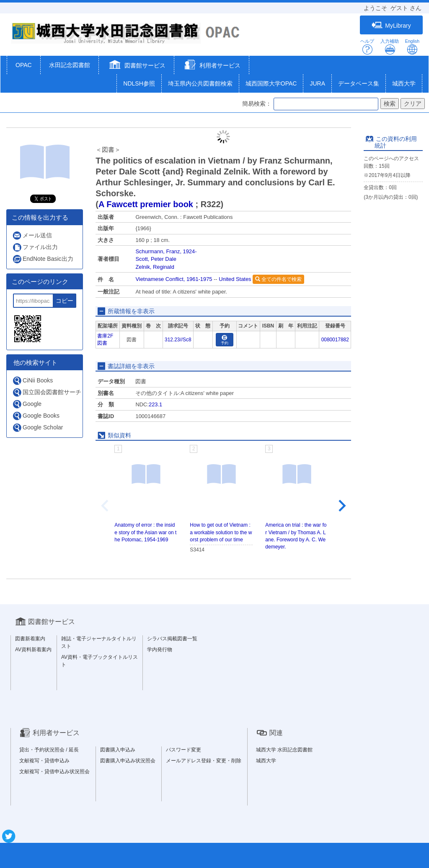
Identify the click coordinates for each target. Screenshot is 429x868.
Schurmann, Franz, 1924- (166, 251)
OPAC (24, 65)
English (412, 47)
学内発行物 (160, 650)
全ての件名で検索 (278, 279)
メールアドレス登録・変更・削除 (204, 761)
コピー (65, 301)
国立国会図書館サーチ (47, 392)
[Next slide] (341, 506)
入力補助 (390, 47)
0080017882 (335, 340)
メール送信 (32, 235)
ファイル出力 (35, 247)
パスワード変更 (183, 750)
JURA (317, 83)
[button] (136, 66)
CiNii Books (32, 381)
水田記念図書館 (70, 65)
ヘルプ (367, 47)
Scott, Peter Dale (156, 259)
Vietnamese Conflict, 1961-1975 (174, 279)
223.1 (155, 404)
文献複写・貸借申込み (44, 761)
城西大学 (404, 83)
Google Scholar (38, 428)
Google (27, 404)
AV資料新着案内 (33, 650)
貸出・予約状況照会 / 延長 (49, 750)
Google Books (36, 416)
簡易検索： (257, 104)
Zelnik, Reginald (155, 267)
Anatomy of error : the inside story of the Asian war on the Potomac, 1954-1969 (145, 532)
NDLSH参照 (139, 83)
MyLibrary (391, 25)
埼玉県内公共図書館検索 (200, 83)
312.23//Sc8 (178, 340)
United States (235, 279)
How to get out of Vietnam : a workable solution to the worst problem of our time (221, 532)
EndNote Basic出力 (43, 259)
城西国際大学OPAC (271, 83)
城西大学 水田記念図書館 (284, 750)
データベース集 (359, 83)
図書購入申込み (118, 750)
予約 (225, 340)
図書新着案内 (30, 639)
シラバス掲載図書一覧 (172, 639)
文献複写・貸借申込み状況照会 (54, 772)
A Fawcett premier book (146, 204)
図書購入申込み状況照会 (128, 761)
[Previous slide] (106, 506)
